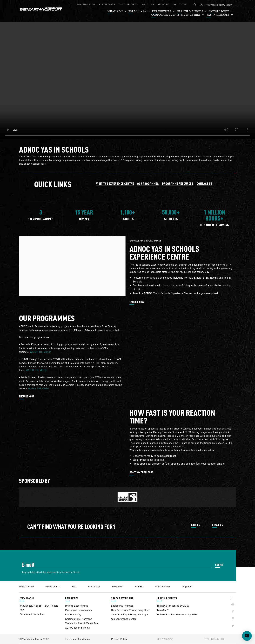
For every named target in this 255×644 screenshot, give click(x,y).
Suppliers (188, 586)
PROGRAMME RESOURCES (178, 183)
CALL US (196, 525)
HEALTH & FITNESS (167, 598)
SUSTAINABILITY (129, 4)
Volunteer (117, 586)
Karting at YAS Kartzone (79, 619)
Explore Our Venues (122, 605)
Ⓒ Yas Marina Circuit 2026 (34, 639)
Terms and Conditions (77, 639)
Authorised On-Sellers (32, 614)
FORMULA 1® (138, 11)
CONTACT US (180, 4)
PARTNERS (148, 4)
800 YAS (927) (165, 639)
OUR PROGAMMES (148, 183)
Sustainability (163, 586)
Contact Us (94, 586)
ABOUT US (163, 4)
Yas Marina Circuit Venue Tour (82, 623)
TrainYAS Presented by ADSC (173, 605)
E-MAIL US (218, 525)
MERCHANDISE (107, 4)
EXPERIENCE (72, 598)
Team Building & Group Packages (130, 614)
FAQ (74, 586)
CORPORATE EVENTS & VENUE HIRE (176, 15)
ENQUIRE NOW (137, 302)
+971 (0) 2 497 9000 (214, 639)
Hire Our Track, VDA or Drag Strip (130, 610)
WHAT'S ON (116, 11)
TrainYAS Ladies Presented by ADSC (177, 614)
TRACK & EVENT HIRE (122, 598)
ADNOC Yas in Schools (77, 627)
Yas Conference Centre (124, 619)
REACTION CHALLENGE (141, 472)
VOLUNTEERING (86, 4)
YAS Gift (139, 586)
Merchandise (26, 586)
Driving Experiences (77, 605)
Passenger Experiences (78, 610)
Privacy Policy (119, 639)
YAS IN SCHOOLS (218, 15)
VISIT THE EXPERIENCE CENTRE (115, 183)
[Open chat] (247, 636)
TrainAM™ (163, 610)
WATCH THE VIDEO (40, 352)
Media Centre (53, 586)
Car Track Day (73, 614)
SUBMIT (219, 565)
